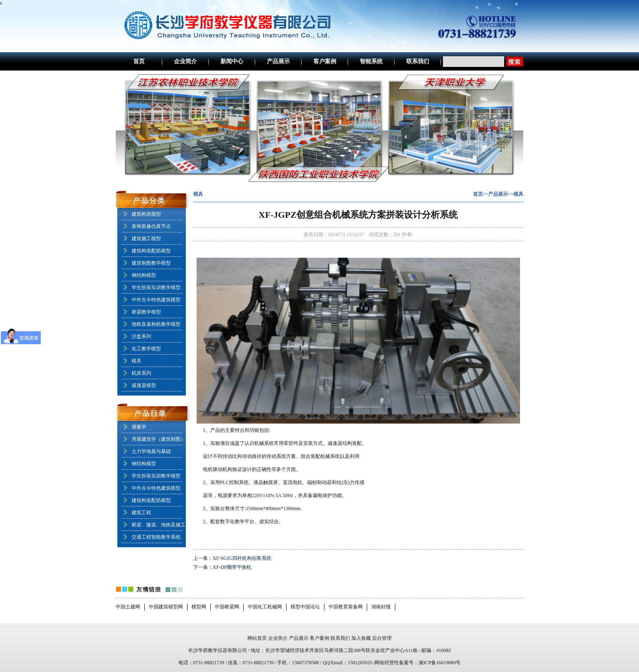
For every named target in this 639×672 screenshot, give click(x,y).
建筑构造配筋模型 (151, 251)
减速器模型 (144, 385)
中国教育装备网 (346, 607)
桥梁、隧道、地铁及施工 (159, 525)
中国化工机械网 (265, 607)
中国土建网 (128, 607)
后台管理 (382, 638)
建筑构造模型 (146, 214)
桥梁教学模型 (146, 312)
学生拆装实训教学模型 (156, 287)
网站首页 (257, 638)
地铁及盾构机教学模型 (156, 324)
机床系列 (141, 373)
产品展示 (278, 61)
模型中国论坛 (305, 607)
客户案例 (325, 61)
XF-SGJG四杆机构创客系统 (242, 558)
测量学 (139, 427)
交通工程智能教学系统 (156, 537)
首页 (139, 61)
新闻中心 (232, 61)
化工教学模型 (146, 349)
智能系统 (371, 61)
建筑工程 (141, 513)
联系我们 (418, 61)
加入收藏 (361, 638)
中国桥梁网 (227, 607)
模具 (137, 361)
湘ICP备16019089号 (440, 663)
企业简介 (185, 61)
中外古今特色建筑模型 (156, 300)
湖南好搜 (381, 607)
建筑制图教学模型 (151, 263)
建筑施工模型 (146, 239)
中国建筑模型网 (166, 607)
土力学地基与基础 (151, 451)
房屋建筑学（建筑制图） (159, 439)
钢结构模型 (144, 275)
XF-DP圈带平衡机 (232, 567)
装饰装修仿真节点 (151, 226)
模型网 (199, 607)
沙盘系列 (141, 336)
